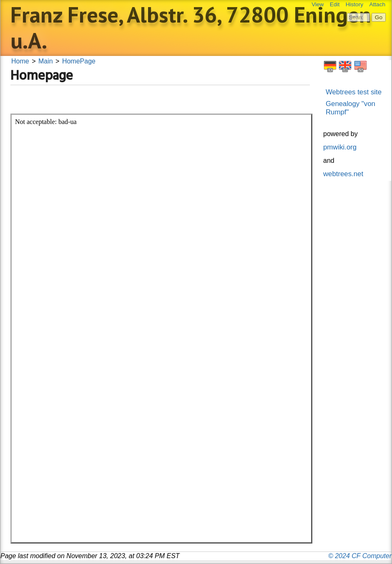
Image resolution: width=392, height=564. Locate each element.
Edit (335, 4)
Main (46, 61)
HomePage (79, 61)
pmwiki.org (340, 147)
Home (20, 61)
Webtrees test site (354, 92)
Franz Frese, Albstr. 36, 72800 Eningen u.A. (191, 27)
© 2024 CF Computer (360, 556)
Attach (377, 4)
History (354, 4)
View (318, 4)
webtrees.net (343, 174)
